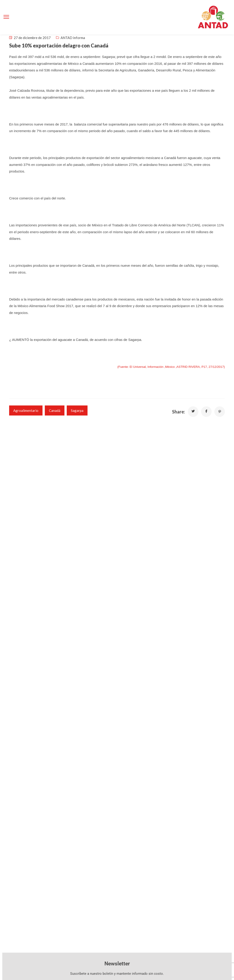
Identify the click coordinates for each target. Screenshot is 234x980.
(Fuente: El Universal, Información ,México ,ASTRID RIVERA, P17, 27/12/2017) (171, 367)
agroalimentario (26, 410)
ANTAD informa (73, 38)
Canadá (55, 410)
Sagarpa (77, 410)
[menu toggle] (6, 17)
